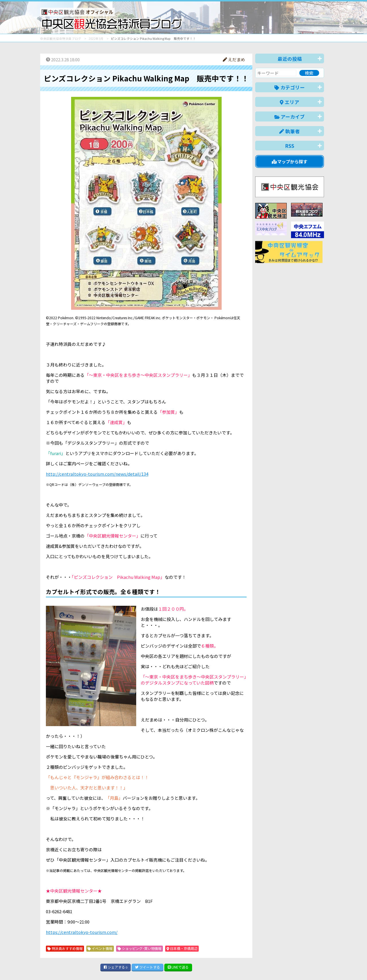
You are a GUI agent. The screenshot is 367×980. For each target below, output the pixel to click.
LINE (178, 967)
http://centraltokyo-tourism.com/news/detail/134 (97, 474)
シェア (116, 967)
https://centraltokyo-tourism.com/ (82, 932)
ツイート (148, 967)
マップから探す (290, 161)
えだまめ (234, 59)
